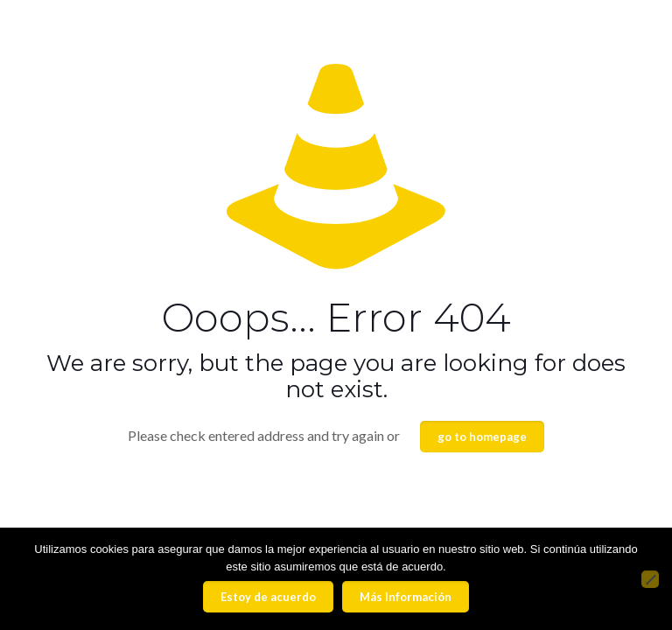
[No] (650, 579)
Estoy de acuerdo (268, 597)
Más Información (406, 597)
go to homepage (482, 437)
